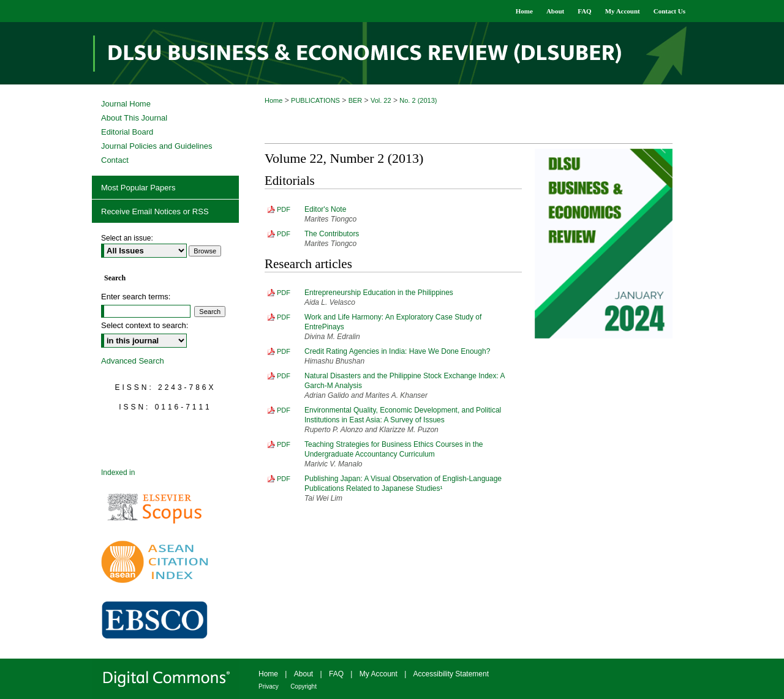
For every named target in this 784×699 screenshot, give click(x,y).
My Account (379, 674)
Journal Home (126, 104)
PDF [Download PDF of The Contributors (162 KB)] (284, 234)
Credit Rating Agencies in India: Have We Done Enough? (397, 351)
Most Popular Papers (138, 188)
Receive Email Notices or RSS (155, 211)
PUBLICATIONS (315, 100)
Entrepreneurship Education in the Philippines (379, 293)
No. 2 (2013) (418, 100)
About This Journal (134, 118)
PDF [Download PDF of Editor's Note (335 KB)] (284, 209)
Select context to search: (145, 325)
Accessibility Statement (451, 674)
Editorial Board (127, 132)
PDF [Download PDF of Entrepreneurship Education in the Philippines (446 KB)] (284, 293)
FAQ (336, 674)
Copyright (303, 686)
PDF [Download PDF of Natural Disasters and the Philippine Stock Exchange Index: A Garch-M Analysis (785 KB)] (284, 376)
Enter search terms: (136, 297)
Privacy (269, 686)
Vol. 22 (381, 100)
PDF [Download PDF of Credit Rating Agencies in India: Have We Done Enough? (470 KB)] (284, 351)
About (303, 674)
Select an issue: (127, 238)
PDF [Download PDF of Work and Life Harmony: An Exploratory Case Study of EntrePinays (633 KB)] (284, 317)
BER (356, 100)
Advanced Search (133, 361)
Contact (115, 160)
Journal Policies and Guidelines (156, 146)
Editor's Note (325, 209)
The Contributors (332, 234)
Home (273, 100)
